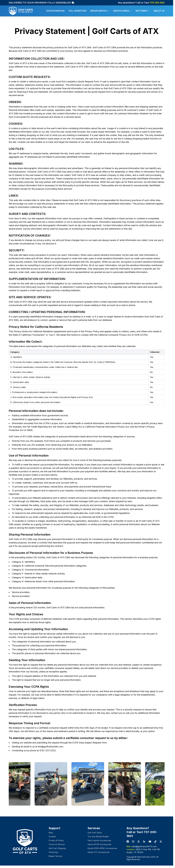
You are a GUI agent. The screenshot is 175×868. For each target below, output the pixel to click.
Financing (53, 852)
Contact (52, 837)
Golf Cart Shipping (57, 848)
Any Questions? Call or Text (141, 3)
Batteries (143, 11)
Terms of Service (57, 844)
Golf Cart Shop (95, 833)
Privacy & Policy (56, 840)
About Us (159, 11)
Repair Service (100, 11)
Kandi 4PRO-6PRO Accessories (102, 848)
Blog (51, 833)
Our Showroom (55, 11)
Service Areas (122, 11)
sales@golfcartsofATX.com (142, 846)
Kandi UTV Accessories (99, 852)
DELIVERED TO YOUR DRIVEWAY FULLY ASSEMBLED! (42, 3)
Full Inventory (77, 11)
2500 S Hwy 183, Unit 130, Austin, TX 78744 (143, 851)
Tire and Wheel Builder (98, 837)
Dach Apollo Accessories (99, 840)
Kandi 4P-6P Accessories (99, 844)
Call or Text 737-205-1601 (142, 834)
